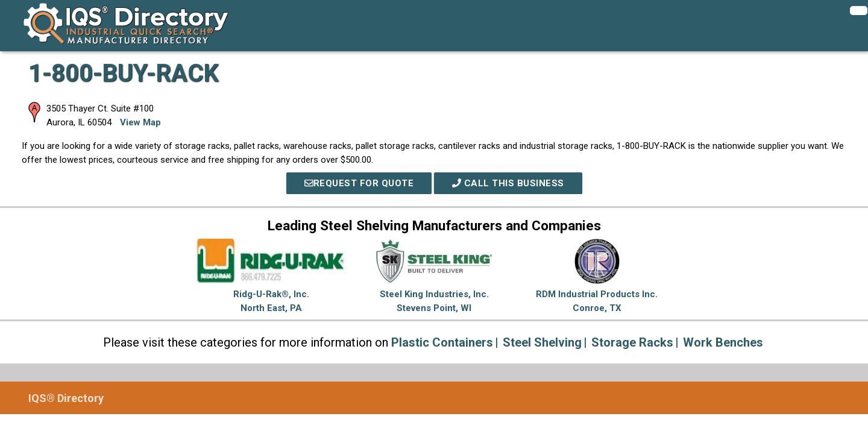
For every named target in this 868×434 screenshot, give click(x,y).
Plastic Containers (442, 342)
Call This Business (508, 183)
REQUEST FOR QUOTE (359, 183)
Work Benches (723, 342)
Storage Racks (632, 342)
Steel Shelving (542, 342)
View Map (140, 122)
